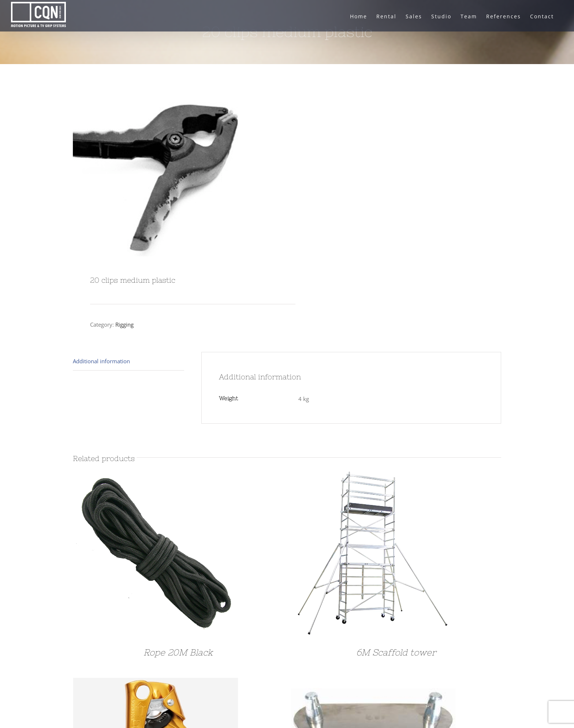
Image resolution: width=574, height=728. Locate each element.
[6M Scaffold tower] (373, 477)
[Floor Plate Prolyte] (373, 683)
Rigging (124, 324)
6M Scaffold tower (396, 652)
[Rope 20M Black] (156, 477)
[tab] (128, 361)
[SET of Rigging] (156, 683)
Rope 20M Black (178, 652)
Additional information (101, 361)
